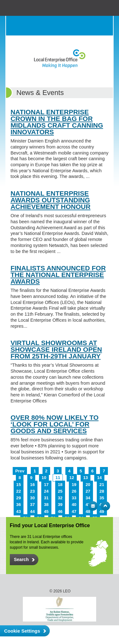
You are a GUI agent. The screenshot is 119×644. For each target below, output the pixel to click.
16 (33, 485)
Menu (103, 26)
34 (88, 498)
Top (105, 506)
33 (74, 498)
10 (44, 478)
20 (88, 485)
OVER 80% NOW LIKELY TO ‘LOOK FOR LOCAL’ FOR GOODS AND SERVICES (54, 424)
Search (90, 26)
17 (46, 485)
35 (102, 498)
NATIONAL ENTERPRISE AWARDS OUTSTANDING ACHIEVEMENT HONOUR (50, 200)
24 (46, 491)
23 (33, 491)
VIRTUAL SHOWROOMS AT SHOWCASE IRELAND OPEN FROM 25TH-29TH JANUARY (56, 349)
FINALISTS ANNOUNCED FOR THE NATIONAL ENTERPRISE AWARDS (58, 275)
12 (72, 478)
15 (19, 485)
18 (60, 485)
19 (74, 485)
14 (99, 478)
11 (58, 478)
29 (19, 498)
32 (60, 498)
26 (74, 491)
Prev (20, 471)
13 (86, 478)
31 (46, 498)
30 (33, 498)
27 (88, 491)
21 (102, 485)
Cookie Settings (22, 631)
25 (60, 491)
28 (102, 491)
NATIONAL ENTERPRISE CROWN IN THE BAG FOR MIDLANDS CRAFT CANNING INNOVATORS (57, 122)
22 (19, 491)
